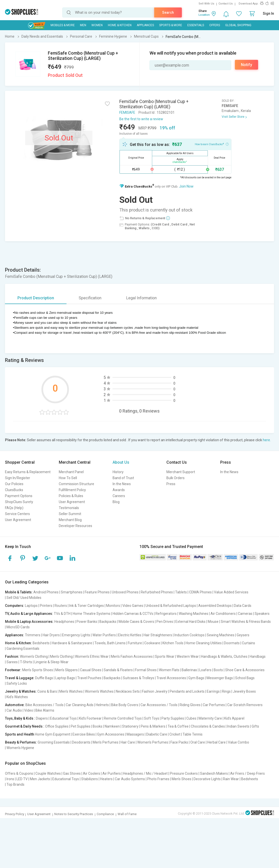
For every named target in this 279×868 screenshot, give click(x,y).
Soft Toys (152, 718)
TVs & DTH (62, 614)
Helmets (102, 705)
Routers (61, 606)
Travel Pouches (89, 678)
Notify (246, 65)
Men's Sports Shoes (38, 670)
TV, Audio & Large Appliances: (29, 614)
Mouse (213, 622)
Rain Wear (231, 779)
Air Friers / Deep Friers (247, 773)
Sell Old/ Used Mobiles (24, 598)
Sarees (12, 662)
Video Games (133, 606)
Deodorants (81, 742)
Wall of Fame (127, 814)
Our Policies (14, 484)
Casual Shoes (91, 670)
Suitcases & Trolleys (139, 678)
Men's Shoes (181, 779)
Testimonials (69, 508)
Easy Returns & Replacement (28, 472)
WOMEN (97, 25)
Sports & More (171, 25)
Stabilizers (90, 779)
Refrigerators (166, 614)
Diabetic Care (157, 734)
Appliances (145, 25)
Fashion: (12, 656)
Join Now (186, 186)
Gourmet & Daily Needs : (25, 726)
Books (98, 726)
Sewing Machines (221, 635)
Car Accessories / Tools (159, 705)
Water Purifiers (104, 635)
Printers (46, 606)
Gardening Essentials (23, 649)
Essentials (196, 25)
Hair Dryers (51, 635)
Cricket (175, 734)
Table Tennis (193, 734)
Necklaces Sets (128, 691)
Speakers (262, 614)
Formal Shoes (146, 670)
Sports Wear (165, 656)
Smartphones (72, 592)
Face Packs (179, 742)
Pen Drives (165, 622)
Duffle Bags (44, 678)
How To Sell (68, 478)
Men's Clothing (61, 656)
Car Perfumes (214, 705)
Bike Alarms (45, 710)
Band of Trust (123, 478)
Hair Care (128, 742)
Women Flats (169, 670)
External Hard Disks (190, 622)
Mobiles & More (63, 25)
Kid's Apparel (234, 718)
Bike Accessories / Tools (44, 705)
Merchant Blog (70, 520)
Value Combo (239, 742)
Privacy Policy (15, 814)
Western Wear (188, 656)
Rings (226, 691)
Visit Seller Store (233, 117)
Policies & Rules (71, 496)
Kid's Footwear (90, 718)
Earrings (213, 691)
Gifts (255, 726)
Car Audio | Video (20, 710)
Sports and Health (20, 734)
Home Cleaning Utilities (204, 643)
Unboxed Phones (125, 592)
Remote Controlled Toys (123, 718)
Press (171, 484)
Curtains (248, 643)
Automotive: (15, 705)
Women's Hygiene (20, 748)
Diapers (42, 718)
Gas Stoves (72, 773)
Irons (10, 779)
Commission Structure (76, 484)
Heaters (106, 779)
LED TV (22, 779)
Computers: (15, 606)
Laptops (31, 606)
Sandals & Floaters (118, 670)
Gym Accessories (111, 734)
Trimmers (33, 635)
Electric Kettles (130, 635)
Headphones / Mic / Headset (145, 773)
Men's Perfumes (105, 742)
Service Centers (17, 514)
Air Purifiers (112, 773)
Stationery (130, 726)
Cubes (191, 718)
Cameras (245, 614)
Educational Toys (63, 718)
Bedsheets (41, 643)
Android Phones (46, 592)
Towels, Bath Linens (110, 643)
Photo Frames (158, 779)
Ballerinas (189, 670)
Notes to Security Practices (74, 814)
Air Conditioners (223, 614)
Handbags (258, 656)
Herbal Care (216, 742)
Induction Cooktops (189, 635)
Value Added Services (231, 592)
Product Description (36, 298)
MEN (83, 25)
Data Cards (243, 606)
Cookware (152, 643)
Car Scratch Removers (245, 705)
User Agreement (18, 520)
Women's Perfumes (153, 742)
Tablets (181, 592)
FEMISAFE (127, 112)
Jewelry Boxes (244, 691)
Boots (218, 670)
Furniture (135, 643)
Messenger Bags (220, 678)
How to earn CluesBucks (212, 144)
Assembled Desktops (215, 606)
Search (168, 12)
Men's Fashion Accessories (132, 656)
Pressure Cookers (184, 773)
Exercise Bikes (84, 734)
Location (204, 15)
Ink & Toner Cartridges (87, 606)
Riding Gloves (190, 705)
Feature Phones (97, 592)
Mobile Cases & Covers (136, 622)
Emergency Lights (76, 635)
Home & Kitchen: (18, 643)
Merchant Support (181, 472)
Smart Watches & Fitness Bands (246, 622)
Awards (119, 490)
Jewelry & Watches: (21, 691)
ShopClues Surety (19, 502)
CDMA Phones (200, 592)
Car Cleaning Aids (80, 705)
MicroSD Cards (18, 627)
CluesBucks (14, 490)
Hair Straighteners (158, 635)
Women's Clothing (34, 656)
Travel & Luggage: (20, 678)
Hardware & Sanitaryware (72, 643)
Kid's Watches (17, 697)
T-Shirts (26, 662)
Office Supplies (57, 726)
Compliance (105, 814)
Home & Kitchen (120, 25)
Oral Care (198, 742)
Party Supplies (173, 718)
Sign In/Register (18, 478)
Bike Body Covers (125, 705)
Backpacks (108, 622)
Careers (119, 496)
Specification (90, 298)
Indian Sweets (238, 726)
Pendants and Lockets (187, 691)
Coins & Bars (47, 691)
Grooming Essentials (54, 742)
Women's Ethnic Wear (92, 656)
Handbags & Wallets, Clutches (224, 656)
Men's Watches (71, 691)
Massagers (135, 734)
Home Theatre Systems (92, 614)
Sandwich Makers (214, 773)
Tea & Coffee (178, 726)
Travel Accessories (171, 678)
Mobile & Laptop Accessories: (29, 622)
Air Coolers (92, 773)
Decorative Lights (207, 779)
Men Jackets (40, 779)
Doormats (232, 643)
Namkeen (112, 726)
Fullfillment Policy (72, 490)
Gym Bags (196, 678)
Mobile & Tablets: (19, 592)
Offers (215, 25)
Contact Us (226, 4)
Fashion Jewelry (155, 691)
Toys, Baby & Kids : (20, 718)
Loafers (205, 670)
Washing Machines (194, 614)
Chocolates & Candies (208, 726)
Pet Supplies (81, 726)
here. (267, 440)
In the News (122, 484)
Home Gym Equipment (53, 734)
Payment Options (19, 496)
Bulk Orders (175, 478)
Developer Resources (75, 526)
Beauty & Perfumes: (21, 742)
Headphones (64, 622)
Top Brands (15, 784)
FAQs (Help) (14, 508)
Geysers (243, 635)
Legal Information (141, 298)
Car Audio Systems (130, 779)
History (118, 472)
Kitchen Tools (173, 643)
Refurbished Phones (157, 592)
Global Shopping (238, 25)
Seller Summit (70, 514)
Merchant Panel (71, 472)
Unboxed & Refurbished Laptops (171, 606)
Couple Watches (48, 773)
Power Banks (87, 622)
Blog (116, 502)
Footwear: (13, 670)
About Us (121, 462)
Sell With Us (206, 4)
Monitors (113, 606)
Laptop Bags (65, 678)
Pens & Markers (153, 726)
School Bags (245, 678)
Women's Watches (99, 691)
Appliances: (15, 635)
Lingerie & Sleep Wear (51, 662)
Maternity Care (210, 718)
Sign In (268, 13)
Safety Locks (17, 683)
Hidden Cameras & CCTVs (133, 614)
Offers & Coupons (19, 773)
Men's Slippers (67, 670)
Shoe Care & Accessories (245, 670)
